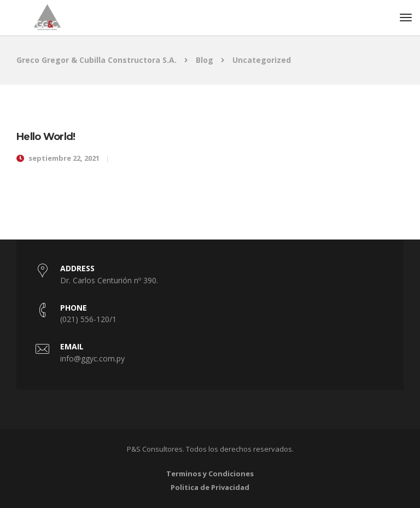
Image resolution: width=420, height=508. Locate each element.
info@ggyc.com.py (92, 358)
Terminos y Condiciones (210, 474)
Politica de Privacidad (210, 487)
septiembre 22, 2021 (64, 158)
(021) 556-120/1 (88, 319)
